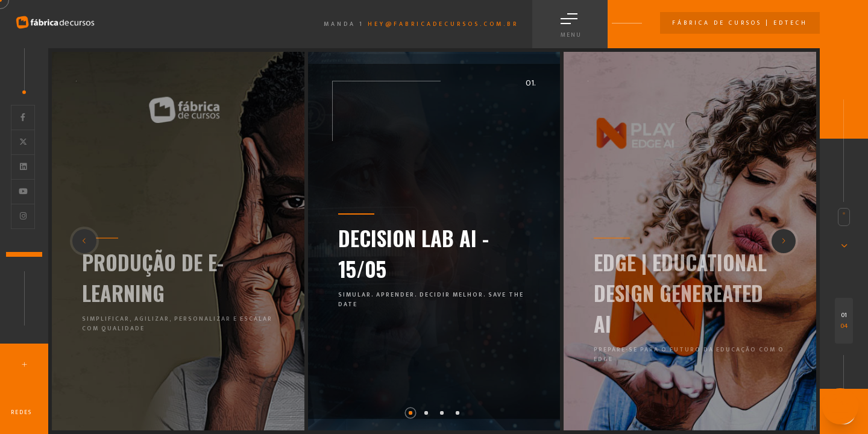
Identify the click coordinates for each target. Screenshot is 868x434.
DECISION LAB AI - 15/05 (414, 253)
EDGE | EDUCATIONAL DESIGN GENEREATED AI (680, 293)
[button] (410, 413)
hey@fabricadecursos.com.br (443, 24)
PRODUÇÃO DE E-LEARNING (153, 277)
